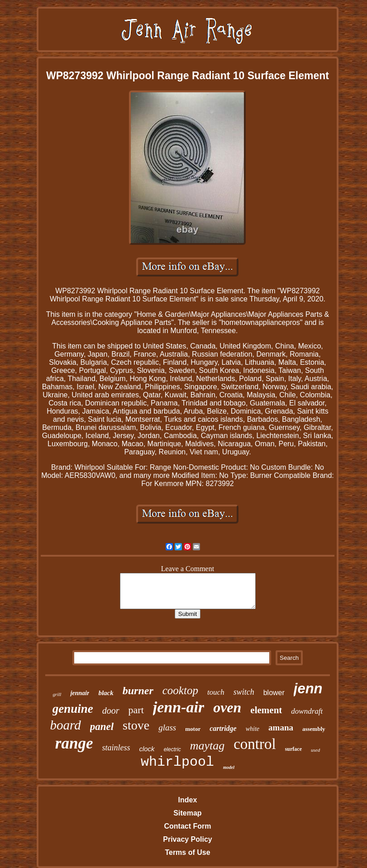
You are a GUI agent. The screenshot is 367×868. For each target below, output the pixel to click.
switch (244, 692)
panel (102, 727)
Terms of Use (187, 852)
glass (167, 727)
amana (281, 727)
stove (136, 725)
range (74, 743)
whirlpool (177, 762)
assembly (314, 729)
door (111, 711)
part (136, 710)
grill (57, 694)
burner (138, 691)
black (106, 693)
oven (227, 707)
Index (188, 800)
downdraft (307, 711)
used (315, 750)
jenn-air (179, 707)
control (255, 744)
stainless (116, 748)
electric (172, 749)
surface (293, 749)
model (229, 767)
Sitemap (187, 813)
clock (147, 749)
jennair (80, 693)
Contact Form (187, 826)
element (266, 710)
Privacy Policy (188, 839)
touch (216, 692)
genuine (73, 709)
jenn (308, 689)
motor (193, 729)
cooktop (180, 690)
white (253, 729)
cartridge (223, 728)
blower (274, 693)
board (65, 725)
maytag (207, 746)
